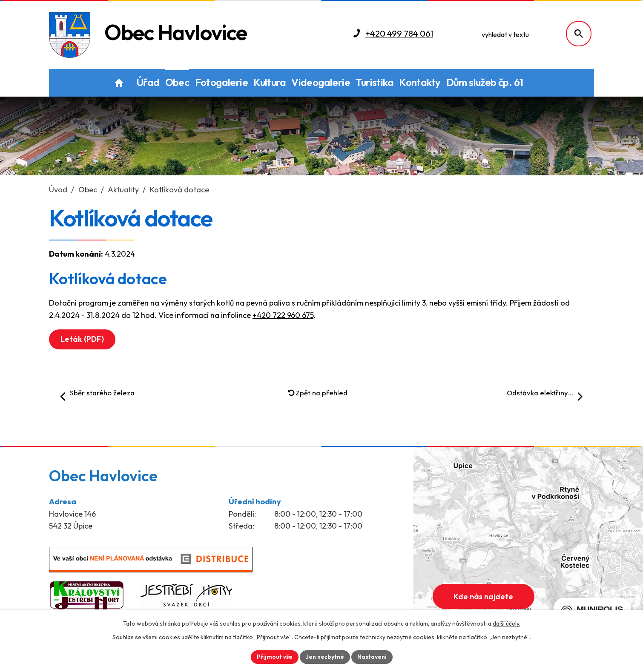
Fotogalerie (221, 82)
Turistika (375, 82)
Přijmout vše (275, 657)
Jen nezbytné (325, 657)
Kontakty (420, 82)
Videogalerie (321, 82)
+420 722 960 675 (283, 315)
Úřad (148, 82)
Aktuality (123, 190)
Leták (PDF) (82, 339)
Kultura (270, 82)
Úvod (119, 83)
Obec (177, 82)
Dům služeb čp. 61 (485, 82)
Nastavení (372, 657)
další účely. (507, 623)
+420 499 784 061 (399, 33)
